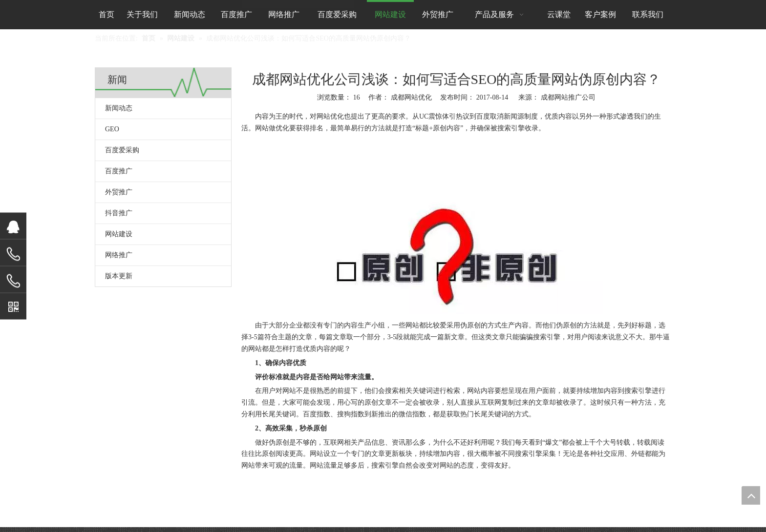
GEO (112, 129)
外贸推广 (119, 192)
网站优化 (330, 116)
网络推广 (119, 255)
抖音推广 (119, 213)
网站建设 (119, 234)
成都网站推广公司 (568, 97)
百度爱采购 (122, 150)
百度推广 (119, 171)
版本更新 (119, 276)
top (751, 495)
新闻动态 (119, 108)
